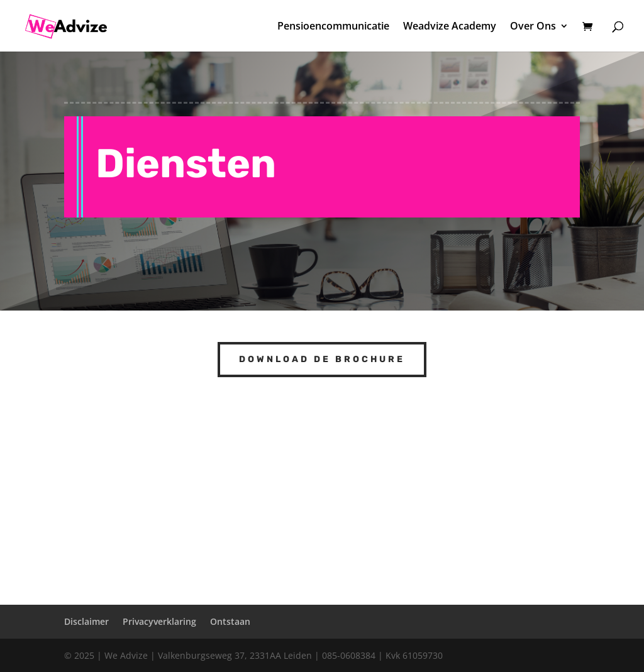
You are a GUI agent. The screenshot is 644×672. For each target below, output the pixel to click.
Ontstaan (230, 621)
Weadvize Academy (450, 27)
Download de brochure (322, 359)
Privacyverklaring (159, 621)
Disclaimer (86, 621)
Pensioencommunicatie (333, 27)
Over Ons (533, 27)
